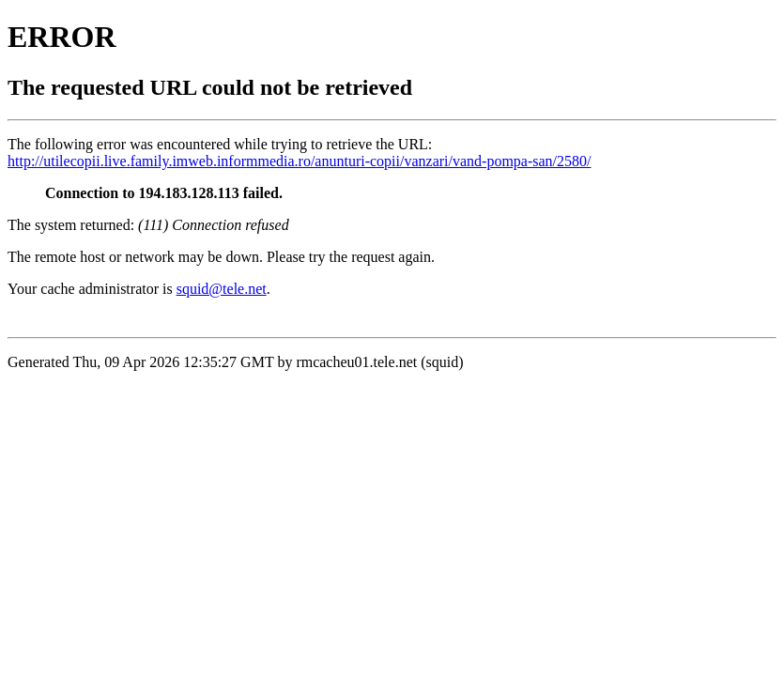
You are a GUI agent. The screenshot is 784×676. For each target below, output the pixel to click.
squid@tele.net (222, 289)
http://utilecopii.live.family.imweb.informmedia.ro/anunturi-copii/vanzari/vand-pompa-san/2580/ (299, 161)
